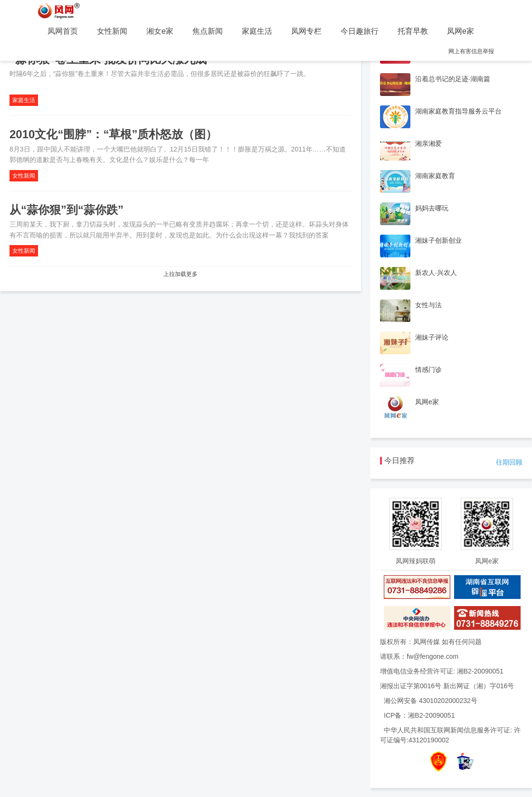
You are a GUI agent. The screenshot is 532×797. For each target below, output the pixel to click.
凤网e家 (461, 31)
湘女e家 (160, 31)
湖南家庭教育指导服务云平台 (458, 111)
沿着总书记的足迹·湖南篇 (453, 79)
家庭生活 (257, 31)
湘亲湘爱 (428, 143)
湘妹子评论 (432, 337)
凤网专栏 (306, 31)
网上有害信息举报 (471, 51)
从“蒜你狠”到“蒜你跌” (66, 210)
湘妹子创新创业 (438, 240)
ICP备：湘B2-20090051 (419, 715)
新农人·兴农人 (436, 273)
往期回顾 (509, 462)
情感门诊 (428, 370)
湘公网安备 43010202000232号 (431, 701)
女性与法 (428, 305)
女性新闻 (112, 31)
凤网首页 (63, 31)
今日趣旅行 (360, 31)
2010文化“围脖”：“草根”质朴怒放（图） (113, 134)
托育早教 (413, 31)
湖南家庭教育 (435, 176)
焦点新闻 (208, 31)
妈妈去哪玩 (432, 208)
